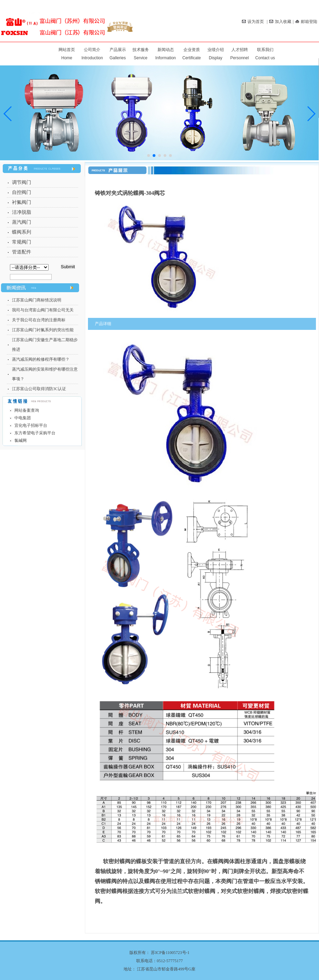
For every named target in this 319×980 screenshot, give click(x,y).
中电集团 (23, 418)
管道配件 (22, 252)
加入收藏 (280, 22)
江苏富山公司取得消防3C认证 (39, 389)
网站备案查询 (27, 410)
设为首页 (253, 22)
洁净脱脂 (22, 212)
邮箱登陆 (306, 22)
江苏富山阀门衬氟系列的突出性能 (43, 330)
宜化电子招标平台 (31, 425)
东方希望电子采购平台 (35, 433)
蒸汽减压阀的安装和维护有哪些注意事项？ (45, 374)
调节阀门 (22, 182)
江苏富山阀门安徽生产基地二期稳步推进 (45, 345)
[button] (311, 114)
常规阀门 (22, 242)
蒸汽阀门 (22, 222)
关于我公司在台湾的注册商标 (39, 320)
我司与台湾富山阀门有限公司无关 (43, 310)
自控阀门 (22, 192)
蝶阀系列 (22, 232)
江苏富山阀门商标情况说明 (37, 300)
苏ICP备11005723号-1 (170, 953)
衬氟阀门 (22, 202)
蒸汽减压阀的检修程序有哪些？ (41, 359)
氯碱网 (21, 441)
